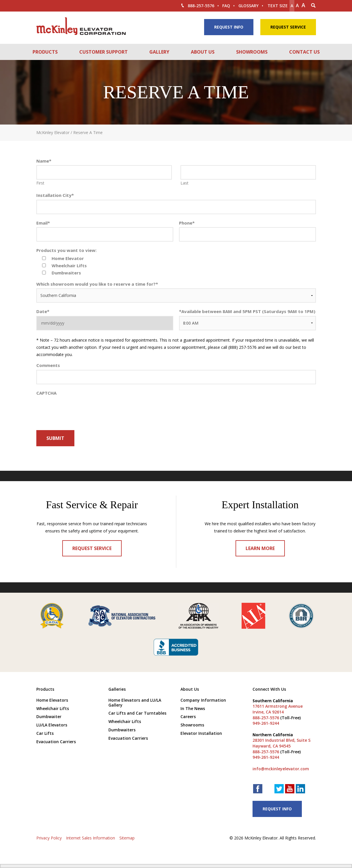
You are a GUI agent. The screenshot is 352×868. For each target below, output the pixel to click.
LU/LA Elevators (52, 725)
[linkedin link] (300, 789)
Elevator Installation (201, 733)
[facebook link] (258, 789)
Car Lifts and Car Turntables (137, 713)
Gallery (159, 52)
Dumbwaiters (66, 273)
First (40, 183)
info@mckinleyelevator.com (281, 769)
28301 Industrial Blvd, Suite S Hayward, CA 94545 (282, 743)
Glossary (249, 6)
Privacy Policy (49, 838)
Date (43, 311)
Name (44, 161)
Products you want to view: (66, 250)
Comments (48, 365)
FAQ (226, 6)
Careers (188, 717)
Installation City (55, 195)
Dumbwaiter (49, 717)
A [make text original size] (297, 5)
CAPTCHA (46, 393)
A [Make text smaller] (292, 6)
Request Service (288, 27)
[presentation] (80, 459)
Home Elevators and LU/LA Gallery (135, 703)
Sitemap (127, 838)
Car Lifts (45, 733)
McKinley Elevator (53, 132)
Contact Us (304, 52)
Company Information (203, 700)
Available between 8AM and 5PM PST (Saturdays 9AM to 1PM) (247, 311)
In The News (193, 708)
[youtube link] (290, 789)
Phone (187, 223)
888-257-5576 (197, 6)
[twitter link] (279, 789)
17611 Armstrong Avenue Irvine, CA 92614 (278, 709)
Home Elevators (52, 700)
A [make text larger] (303, 5)
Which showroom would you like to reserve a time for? (97, 284)
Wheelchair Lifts (69, 266)
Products (45, 52)
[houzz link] (268, 789)
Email (43, 223)
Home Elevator (68, 258)
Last (185, 183)
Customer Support (103, 52)
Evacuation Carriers (56, 742)
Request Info (229, 27)
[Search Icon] (313, 6)
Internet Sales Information (91, 838)
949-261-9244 (266, 723)
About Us (203, 52)
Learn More (260, 548)
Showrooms (252, 52)
